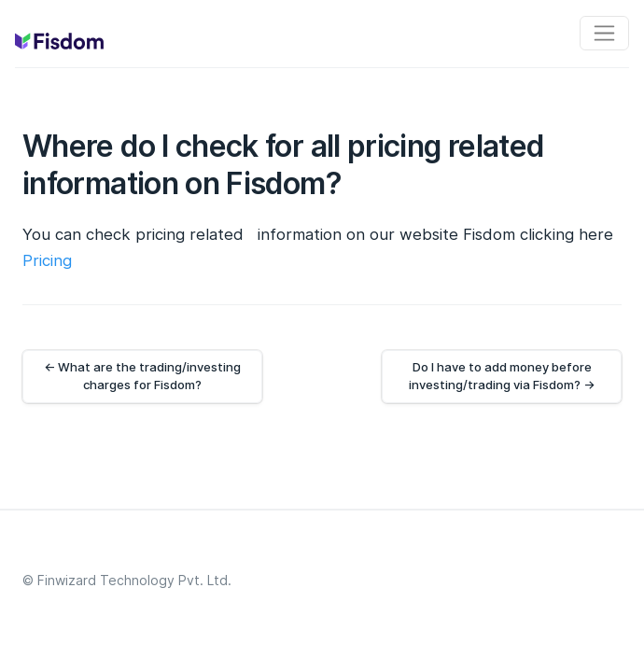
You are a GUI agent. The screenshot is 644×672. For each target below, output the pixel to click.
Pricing (47, 260)
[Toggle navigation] (604, 33)
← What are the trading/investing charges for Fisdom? (142, 376)
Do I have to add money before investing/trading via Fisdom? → (502, 376)
